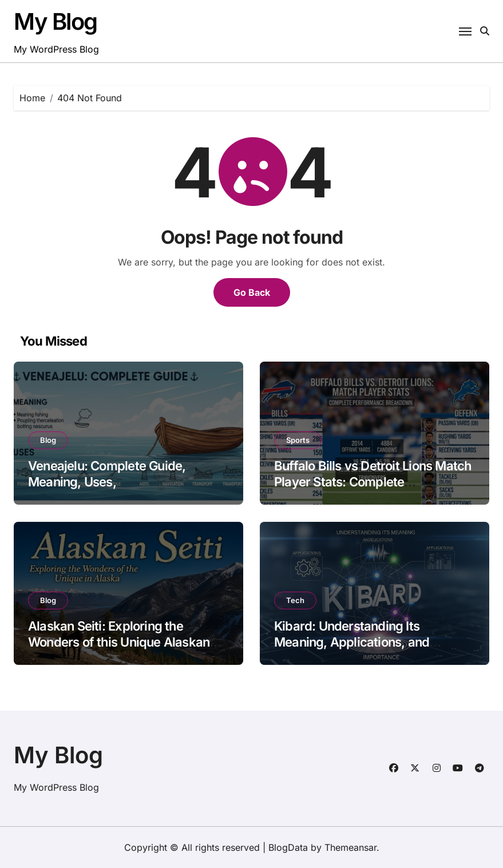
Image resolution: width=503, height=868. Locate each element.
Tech (295, 600)
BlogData (288, 847)
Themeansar (350, 847)
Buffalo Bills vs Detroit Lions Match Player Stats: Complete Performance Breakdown (373, 482)
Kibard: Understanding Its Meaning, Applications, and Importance (352, 642)
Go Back (252, 292)
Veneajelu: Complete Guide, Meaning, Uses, (107, 474)
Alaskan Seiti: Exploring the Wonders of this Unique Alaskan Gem (119, 642)
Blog (48, 440)
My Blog (56, 21)
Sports (298, 440)
